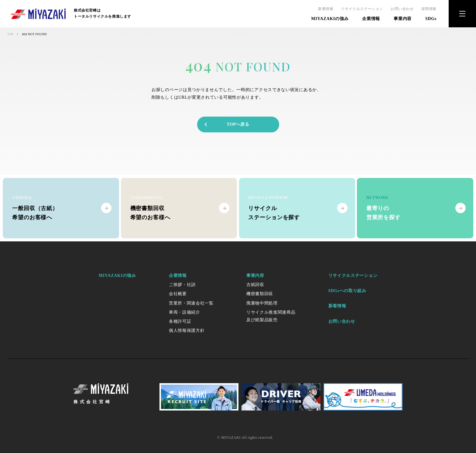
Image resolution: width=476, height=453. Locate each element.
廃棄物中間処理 (262, 303)
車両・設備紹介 (185, 312)
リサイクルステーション (362, 9)
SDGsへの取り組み (347, 291)
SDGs (431, 19)
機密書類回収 (260, 294)
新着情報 (326, 9)
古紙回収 (255, 285)
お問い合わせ (402, 9)
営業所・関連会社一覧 (191, 303)
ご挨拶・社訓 (182, 285)
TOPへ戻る (226, 124)
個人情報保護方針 (187, 330)
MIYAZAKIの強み (330, 19)
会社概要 (178, 294)
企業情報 (371, 19)
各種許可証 (180, 321)
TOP (10, 34)
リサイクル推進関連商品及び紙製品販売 (271, 316)
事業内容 (403, 19)
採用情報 (429, 9)
